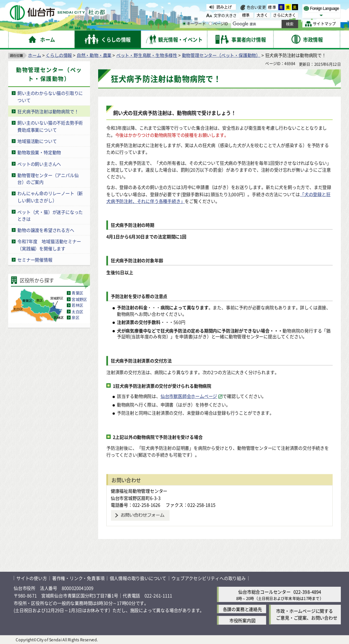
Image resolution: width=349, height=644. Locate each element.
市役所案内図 (242, 620)
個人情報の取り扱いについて (138, 578)
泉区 (75, 317)
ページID (218, 24)
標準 (272, 7)
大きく (262, 15)
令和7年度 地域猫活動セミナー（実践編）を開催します (49, 245)
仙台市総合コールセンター (264, 591)
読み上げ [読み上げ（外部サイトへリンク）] (224, 7)
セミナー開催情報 (35, 260)
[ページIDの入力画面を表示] (210, 24)
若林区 (77, 305)
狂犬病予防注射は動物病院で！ (48, 111)
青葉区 (77, 293)
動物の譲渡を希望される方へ (46, 230)
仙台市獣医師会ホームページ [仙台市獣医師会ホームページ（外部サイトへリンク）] (189, 396)
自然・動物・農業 (94, 55)
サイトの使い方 (32, 578)
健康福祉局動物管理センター (139, 491)
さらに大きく (284, 15)
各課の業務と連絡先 (242, 609)
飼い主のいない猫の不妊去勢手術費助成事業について (50, 126)
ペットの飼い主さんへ (39, 163)
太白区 (77, 311)
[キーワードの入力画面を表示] (184, 24)
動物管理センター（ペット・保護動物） (221, 55)
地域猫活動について (37, 141)
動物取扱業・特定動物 (39, 152)
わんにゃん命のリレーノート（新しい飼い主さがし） (50, 197)
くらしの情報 (59, 55)
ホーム (34, 55)
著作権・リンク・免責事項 (78, 578)
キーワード (194, 24)
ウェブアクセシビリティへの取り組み (209, 578)
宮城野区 (79, 299)
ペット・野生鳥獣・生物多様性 (147, 55)
